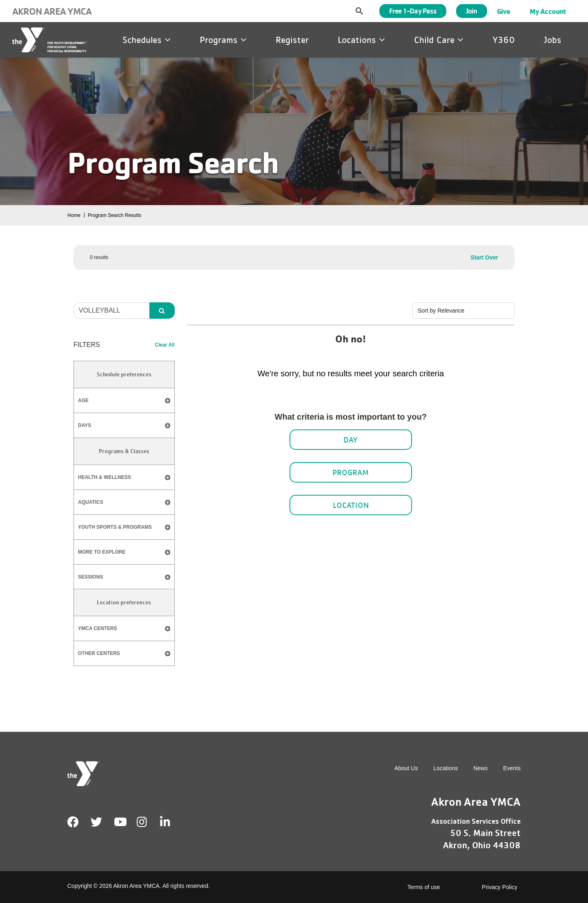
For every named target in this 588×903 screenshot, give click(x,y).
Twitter (96, 822)
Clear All (165, 345)
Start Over (484, 257)
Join (471, 11)
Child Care (439, 40)
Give (503, 11)
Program (351, 472)
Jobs (553, 40)
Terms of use (424, 887)
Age (124, 401)
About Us (406, 768)
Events (512, 768)
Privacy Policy (500, 887)
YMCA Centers (98, 628)
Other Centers (99, 653)
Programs (223, 40)
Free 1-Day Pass (413, 11)
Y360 (504, 40)
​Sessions (90, 577)
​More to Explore (102, 552)
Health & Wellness (105, 477)
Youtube (120, 822)
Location (351, 505)
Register (292, 40)
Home (74, 215)
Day (351, 440)
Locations (361, 40)
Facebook (73, 822)
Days (124, 426)
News (480, 768)
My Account (548, 11)
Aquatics (91, 502)
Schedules (147, 40)
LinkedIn (171, 822)
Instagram (148, 822)
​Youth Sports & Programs (115, 527)
